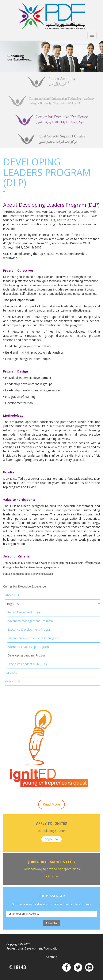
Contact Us (13, 681)
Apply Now (51, 839)
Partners (11, 673)
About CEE (12, 595)
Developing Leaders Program (27, 655)
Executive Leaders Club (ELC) (27, 664)
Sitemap (52, 957)
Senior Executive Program (25, 612)
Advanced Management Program (30, 621)
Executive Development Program (30, 629)
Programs (12, 604)
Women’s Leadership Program (28, 647)
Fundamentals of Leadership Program (33, 638)
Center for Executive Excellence (24, 586)
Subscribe (51, 923)
